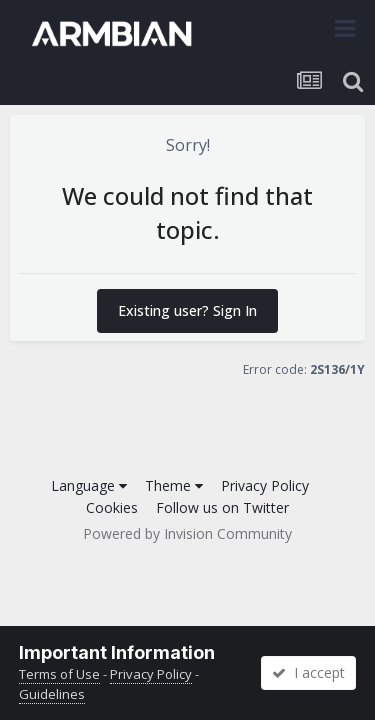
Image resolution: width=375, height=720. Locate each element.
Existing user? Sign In (187, 310)
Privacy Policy (265, 485)
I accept (308, 672)
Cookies (112, 507)
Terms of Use (59, 674)
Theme (174, 485)
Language (89, 485)
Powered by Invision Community (187, 533)
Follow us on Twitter (222, 507)
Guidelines (52, 694)
